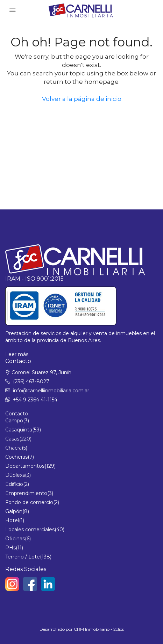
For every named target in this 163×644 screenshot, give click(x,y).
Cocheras (16, 457)
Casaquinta (19, 430)
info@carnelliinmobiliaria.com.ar (51, 391)
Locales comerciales (30, 530)
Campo (14, 421)
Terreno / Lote (23, 557)
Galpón (14, 511)
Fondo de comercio (29, 502)
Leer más (17, 354)
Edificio (14, 484)
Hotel (12, 520)
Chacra (13, 448)
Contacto (17, 414)
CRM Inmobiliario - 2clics (99, 629)
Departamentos (25, 466)
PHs (10, 548)
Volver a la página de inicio (82, 99)
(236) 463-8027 (31, 382)
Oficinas (15, 539)
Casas (12, 439)
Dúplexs (15, 475)
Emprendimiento (26, 493)
